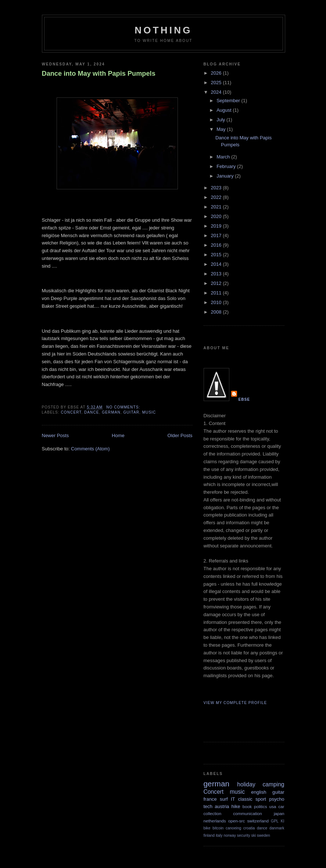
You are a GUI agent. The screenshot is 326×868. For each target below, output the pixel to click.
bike (207, 828)
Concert (71, 412)
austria (222, 806)
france (210, 799)
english (259, 792)
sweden (264, 835)
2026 (217, 73)
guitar (131, 412)
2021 (217, 207)
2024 (217, 92)
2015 (217, 255)
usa (273, 806)
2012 (217, 283)
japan (279, 813)
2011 (217, 293)
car (281, 806)
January (226, 176)
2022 (217, 197)
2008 (217, 312)
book (247, 806)
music (149, 412)
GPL (275, 821)
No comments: (124, 407)
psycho (277, 799)
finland (209, 835)
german (111, 412)
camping (274, 784)
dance (92, 412)
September (229, 101)
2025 (217, 83)
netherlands (215, 821)
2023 (217, 188)
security (244, 835)
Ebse (244, 399)
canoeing (233, 828)
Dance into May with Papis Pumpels (99, 74)
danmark (277, 828)
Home (118, 435)
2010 (217, 302)
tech (208, 806)
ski (253, 835)
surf (224, 799)
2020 (217, 216)
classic (245, 799)
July (221, 120)
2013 (217, 274)
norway (230, 835)
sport (261, 799)
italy (219, 835)
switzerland (258, 821)
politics (261, 806)
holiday (246, 784)
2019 (217, 226)
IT (233, 799)
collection (213, 813)
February (227, 166)
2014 (217, 264)
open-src (237, 821)
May (222, 129)
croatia (249, 828)
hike (236, 806)
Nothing (163, 30)
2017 (217, 235)
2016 (217, 245)
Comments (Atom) (90, 449)
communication (248, 813)
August (225, 110)
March (224, 157)
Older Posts (180, 435)
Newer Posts (55, 435)
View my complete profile (235, 703)
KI (283, 821)
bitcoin (218, 828)
